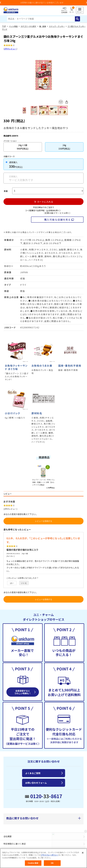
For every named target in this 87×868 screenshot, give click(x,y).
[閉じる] (83, 853)
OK (52, 863)
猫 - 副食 (43, 26)
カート (72, 10)
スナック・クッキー (57, 26)
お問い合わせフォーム (36, 783)
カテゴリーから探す (28, 26)
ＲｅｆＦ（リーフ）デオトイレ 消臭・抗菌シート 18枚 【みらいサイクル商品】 (43, 482)
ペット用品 (13, 26)
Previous (20, 75)
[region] (43, 858)
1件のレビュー (10, 49)
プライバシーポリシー (50, 855)
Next (67, 75)
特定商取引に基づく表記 (15, 844)
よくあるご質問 (33, 773)
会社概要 (8, 836)
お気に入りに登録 (61, 102)
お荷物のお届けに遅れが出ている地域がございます (44, 3)
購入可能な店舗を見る (57, 220)
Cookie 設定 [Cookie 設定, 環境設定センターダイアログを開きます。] (33, 863)
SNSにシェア (67, 102)
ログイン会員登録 (64, 10)
